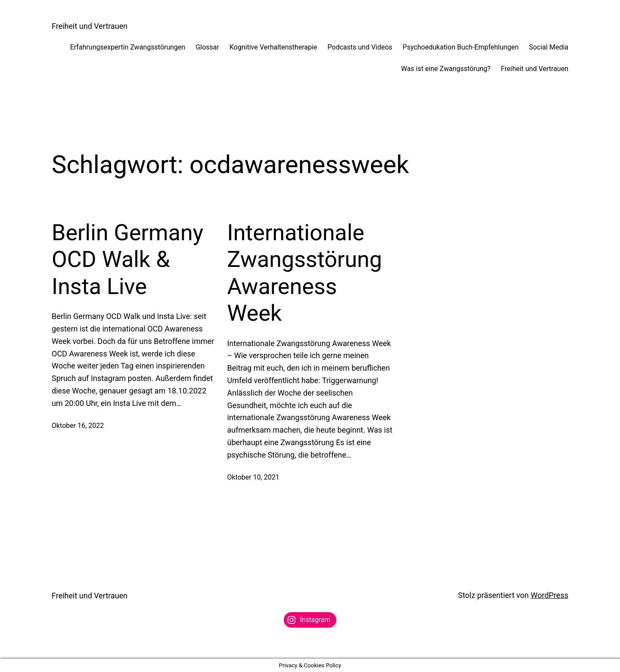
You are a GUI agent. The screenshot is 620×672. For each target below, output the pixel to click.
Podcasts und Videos (360, 47)
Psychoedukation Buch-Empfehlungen (460, 47)
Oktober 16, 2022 (78, 426)
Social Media (549, 47)
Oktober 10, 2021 (253, 477)
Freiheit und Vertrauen (90, 26)
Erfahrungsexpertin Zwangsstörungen (128, 47)
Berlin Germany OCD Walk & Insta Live (127, 260)
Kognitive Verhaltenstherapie (273, 47)
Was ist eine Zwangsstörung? (446, 69)
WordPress (550, 595)
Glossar (207, 47)
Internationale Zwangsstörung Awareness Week (305, 273)
